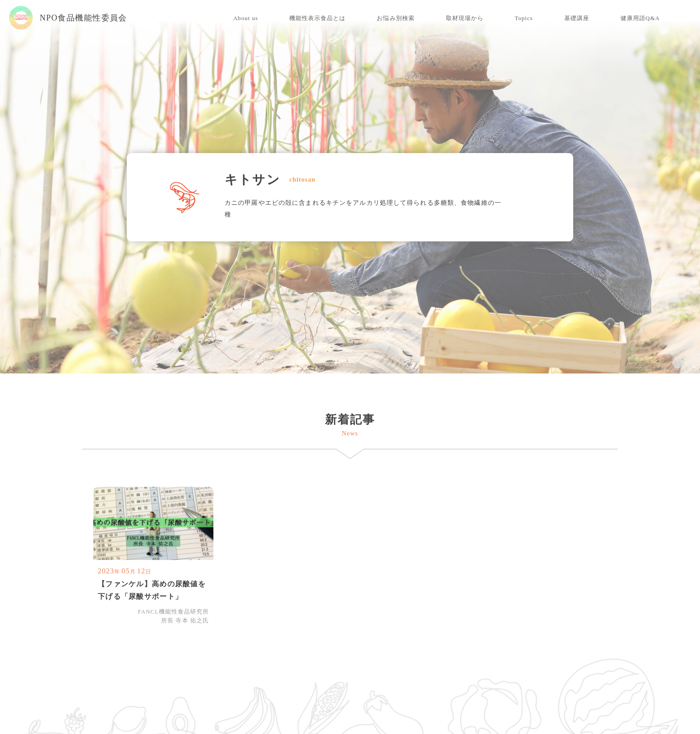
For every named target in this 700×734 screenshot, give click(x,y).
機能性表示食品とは (317, 18)
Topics (524, 18)
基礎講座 (577, 18)
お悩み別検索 (396, 18)
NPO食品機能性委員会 (68, 18)
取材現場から (465, 18)
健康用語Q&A (640, 18)
